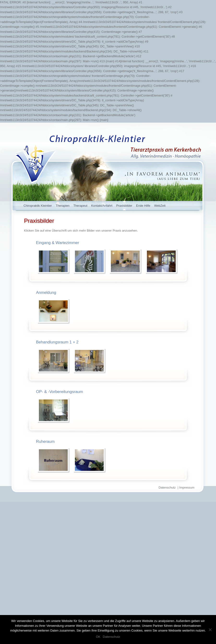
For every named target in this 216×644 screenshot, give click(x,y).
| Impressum (186, 487)
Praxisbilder (124, 206)
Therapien (63, 206)
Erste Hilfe (143, 206)
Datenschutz (167, 487)
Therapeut (80, 206)
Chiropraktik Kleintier (38, 206)
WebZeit (160, 206)
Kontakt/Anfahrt (102, 206)
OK (98, 637)
